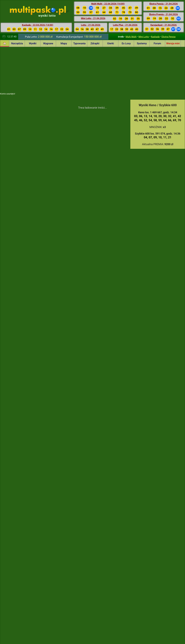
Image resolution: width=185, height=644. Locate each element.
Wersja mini (173, 43)
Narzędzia (17, 43)
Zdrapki (95, 43)
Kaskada (155, 37)
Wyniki (33, 43)
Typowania (79, 43)
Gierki (111, 43)
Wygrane (48, 43)
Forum (157, 43)
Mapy (64, 43)
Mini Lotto (144, 37)
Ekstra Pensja (168, 37)
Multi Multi (131, 37)
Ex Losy (126, 43)
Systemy (142, 43)
